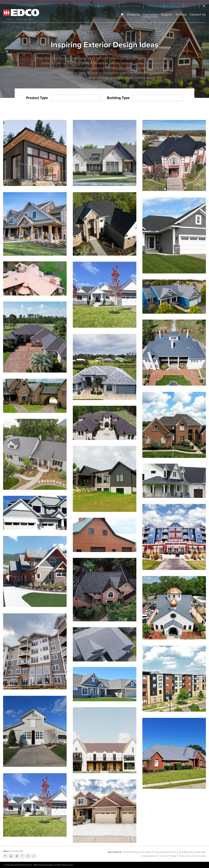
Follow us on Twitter (17, 856)
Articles (181, 15)
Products (133, 15)
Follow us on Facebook (22, 856)
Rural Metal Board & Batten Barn (192, 852)
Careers (163, 856)
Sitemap (173, 856)
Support (167, 15)
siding (168, 58)
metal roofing (148, 58)
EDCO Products (26, 865)
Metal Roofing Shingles (44, 865)
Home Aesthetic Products (165, 852)
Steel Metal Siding (65, 865)
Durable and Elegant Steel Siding (137, 852)
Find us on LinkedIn (11, 856)
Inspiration (151, 15)
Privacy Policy (185, 856)
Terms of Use (200, 856)
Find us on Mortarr (34, 856)
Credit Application (149, 856)
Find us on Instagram (28, 856)
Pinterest (5, 856)
